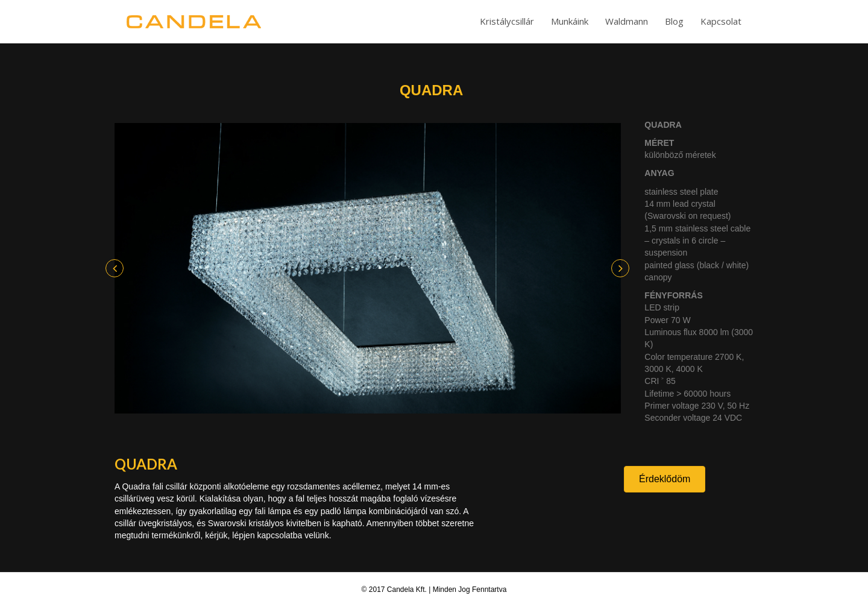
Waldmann (627, 21)
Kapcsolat (721, 21)
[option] (368, 269)
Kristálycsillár (507, 21)
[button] (115, 268)
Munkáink (570, 21)
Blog (674, 21)
